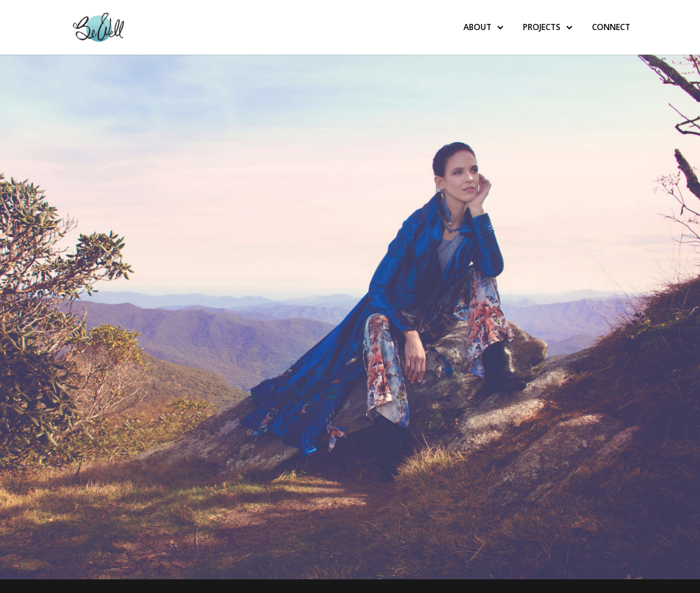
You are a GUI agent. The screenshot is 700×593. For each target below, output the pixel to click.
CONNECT (611, 28)
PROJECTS (542, 28)
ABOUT (477, 28)
